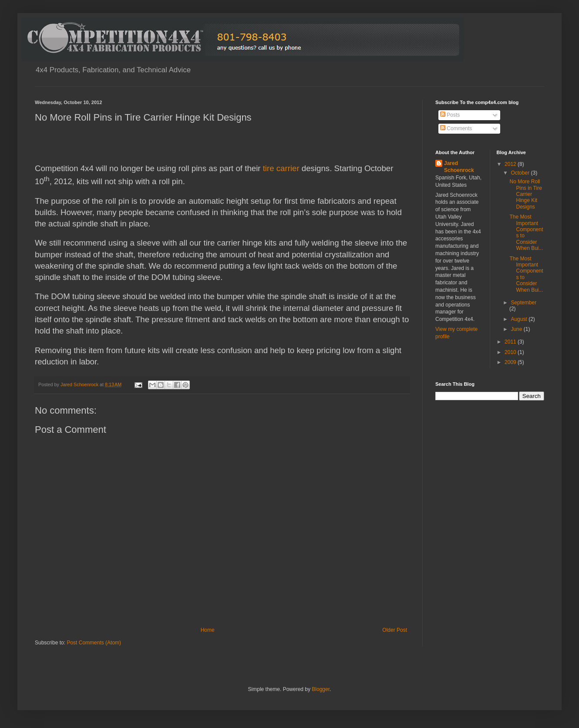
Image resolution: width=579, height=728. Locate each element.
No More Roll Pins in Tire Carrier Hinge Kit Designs (525, 194)
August (520, 319)
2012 (511, 164)
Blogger (321, 689)
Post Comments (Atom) (94, 643)
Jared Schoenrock (459, 167)
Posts (450, 115)
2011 (511, 342)
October (521, 173)
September (523, 303)
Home (208, 630)
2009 (511, 362)
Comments (456, 128)
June (517, 329)
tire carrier (281, 168)
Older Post (395, 630)
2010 (511, 352)
